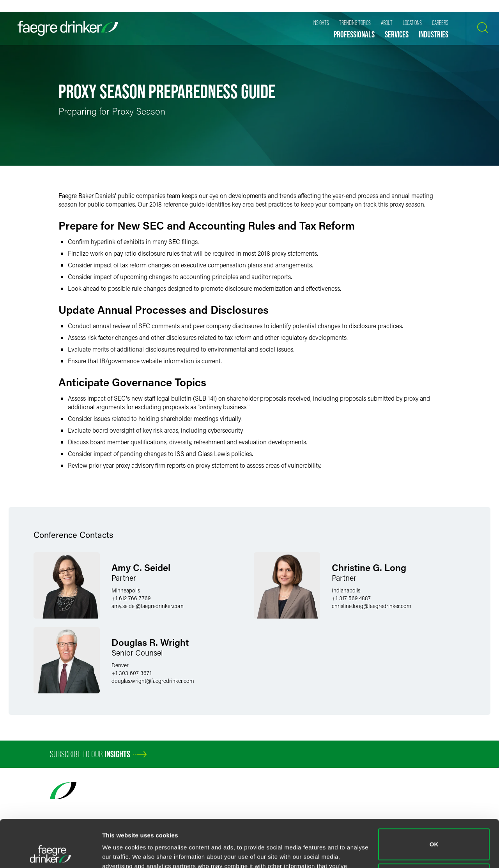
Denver (120, 665)
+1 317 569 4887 (351, 598)
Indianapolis (346, 590)
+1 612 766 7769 (131, 598)
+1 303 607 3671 (132, 673)
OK (434, 800)
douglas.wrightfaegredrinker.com (153, 681)
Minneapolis (126, 590)
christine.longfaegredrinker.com (372, 606)
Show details (120, 853)
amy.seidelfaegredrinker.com (148, 606)
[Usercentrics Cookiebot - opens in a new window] (50, 853)
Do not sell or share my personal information (434, 835)
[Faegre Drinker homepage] (68, 28)
